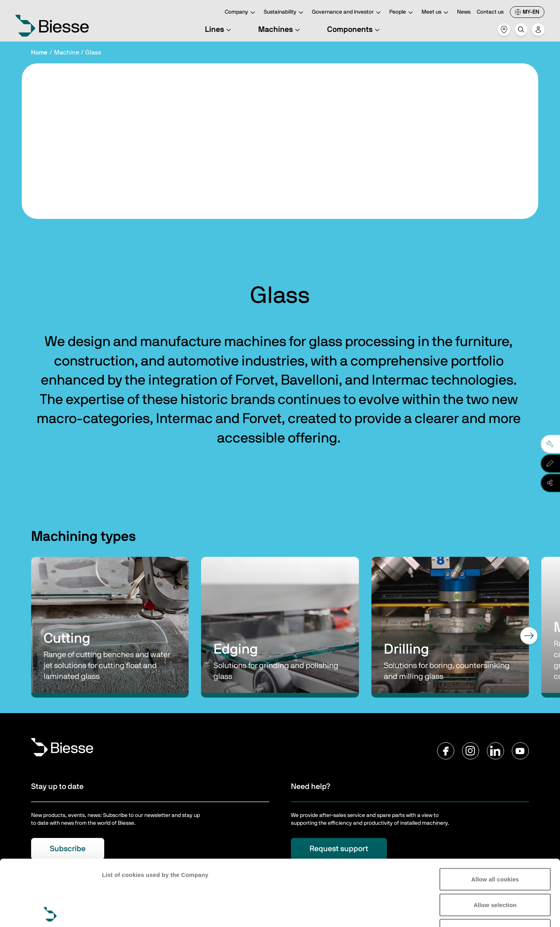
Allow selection (495, 839)
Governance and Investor (347, 13)
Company (241, 13)
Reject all (495, 864)
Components (354, 30)
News (464, 12)
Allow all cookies (495, 813)
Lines (219, 30)
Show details (120, 912)
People (402, 13)
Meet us (436, 13)
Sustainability (285, 13)
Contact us (490, 12)
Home (39, 52)
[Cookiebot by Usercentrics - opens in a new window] (50, 912)
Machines (280, 30)
